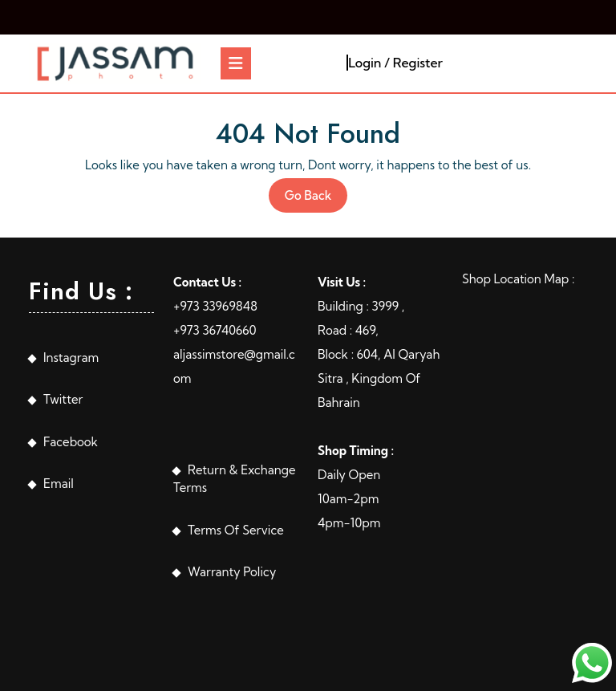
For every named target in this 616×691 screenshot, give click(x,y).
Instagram (71, 358)
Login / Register (395, 63)
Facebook (71, 442)
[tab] (236, 63)
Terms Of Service (236, 530)
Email (59, 484)
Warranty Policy (232, 572)
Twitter (63, 399)
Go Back (316, 199)
